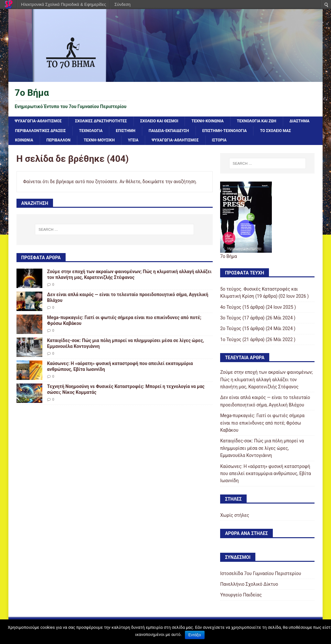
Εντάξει (195, 635)
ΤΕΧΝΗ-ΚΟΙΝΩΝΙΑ (207, 121)
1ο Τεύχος (231, 339)
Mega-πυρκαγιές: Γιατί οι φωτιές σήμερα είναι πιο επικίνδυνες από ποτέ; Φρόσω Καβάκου (262, 423)
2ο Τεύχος (231, 328)
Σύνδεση (123, 4)
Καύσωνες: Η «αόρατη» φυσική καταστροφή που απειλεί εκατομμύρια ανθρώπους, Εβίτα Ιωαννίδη (266, 474)
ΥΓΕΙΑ (133, 140)
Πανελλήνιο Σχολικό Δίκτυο (249, 584)
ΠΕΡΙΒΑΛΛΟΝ (59, 140)
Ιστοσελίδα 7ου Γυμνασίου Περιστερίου (261, 573)
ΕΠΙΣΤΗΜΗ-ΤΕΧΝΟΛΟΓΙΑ (225, 131)
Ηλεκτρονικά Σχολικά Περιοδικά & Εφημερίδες (64, 4)
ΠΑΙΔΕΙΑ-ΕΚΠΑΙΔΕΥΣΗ (169, 131)
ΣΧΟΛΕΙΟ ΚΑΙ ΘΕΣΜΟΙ (159, 121)
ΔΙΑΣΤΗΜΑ (300, 121)
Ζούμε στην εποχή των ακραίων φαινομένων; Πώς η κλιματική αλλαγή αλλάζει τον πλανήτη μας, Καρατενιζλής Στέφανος (266, 379)
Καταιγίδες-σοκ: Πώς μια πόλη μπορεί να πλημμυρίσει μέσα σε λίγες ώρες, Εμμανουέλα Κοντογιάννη (262, 448)
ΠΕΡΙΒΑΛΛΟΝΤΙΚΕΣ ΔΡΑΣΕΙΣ (41, 131)
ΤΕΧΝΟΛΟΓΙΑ (91, 131)
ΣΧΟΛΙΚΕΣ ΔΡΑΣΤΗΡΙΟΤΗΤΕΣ (101, 121)
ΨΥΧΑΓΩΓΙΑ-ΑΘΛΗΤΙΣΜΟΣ (38, 121)
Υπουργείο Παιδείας (241, 595)
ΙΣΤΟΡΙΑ (219, 140)
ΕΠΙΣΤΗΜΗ (125, 131)
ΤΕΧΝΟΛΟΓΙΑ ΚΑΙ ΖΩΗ (257, 121)
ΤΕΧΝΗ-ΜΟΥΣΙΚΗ (99, 140)
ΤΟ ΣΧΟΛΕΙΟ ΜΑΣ (275, 131)
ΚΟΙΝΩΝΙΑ (24, 140)
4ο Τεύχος (231, 307)
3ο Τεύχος (231, 318)
